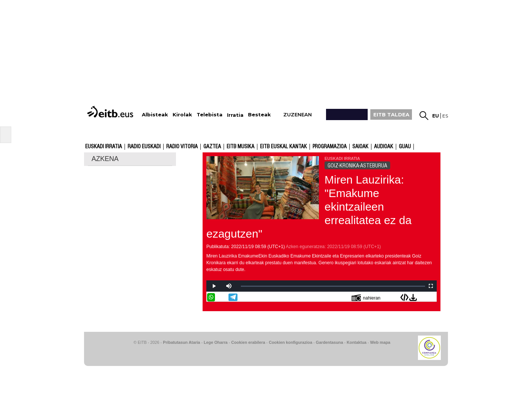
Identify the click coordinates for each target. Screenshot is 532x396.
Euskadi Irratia (104, 147)
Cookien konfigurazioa (290, 342)
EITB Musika (240, 147)
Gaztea (212, 147)
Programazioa (330, 147)
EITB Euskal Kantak (283, 147)
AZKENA (105, 159)
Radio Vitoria (182, 147)
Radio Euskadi (144, 147)
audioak (384, 147)
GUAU (405, 147)
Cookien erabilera (248, 342)
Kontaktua (357, 342)
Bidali (432, 297)
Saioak (360, 147)
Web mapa (380, 342)
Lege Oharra (216, 342)
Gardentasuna (330, 342)
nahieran (366, 297)
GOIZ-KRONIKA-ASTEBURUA (357, 166)
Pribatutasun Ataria (181, 342)
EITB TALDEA (391, 114)
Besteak (259, 115)
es (445, 116)
